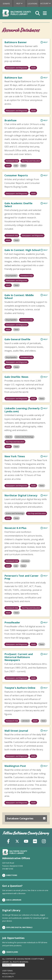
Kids (16, 166)
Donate (6, 4)
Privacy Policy (9, 974)
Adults (33, 68)
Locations (33, 4)
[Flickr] (35, 841)
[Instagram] (44, 841)
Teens (23, 166)
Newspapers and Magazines (17, 68)
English (7, 965)
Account (46, 3)
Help (21, 3)
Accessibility (8, 977)
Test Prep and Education (31, 161)
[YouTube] (26, 841)
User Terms (7, 971)
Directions (10, 875)
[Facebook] (8, 841)
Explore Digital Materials (17, 927)
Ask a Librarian (12, 900)
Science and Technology (24, 437)
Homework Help (12, 161)
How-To (9, 437)
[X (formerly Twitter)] (17, 841)
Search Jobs (10, 952)
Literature (25, 561)
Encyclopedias (11, 276)
